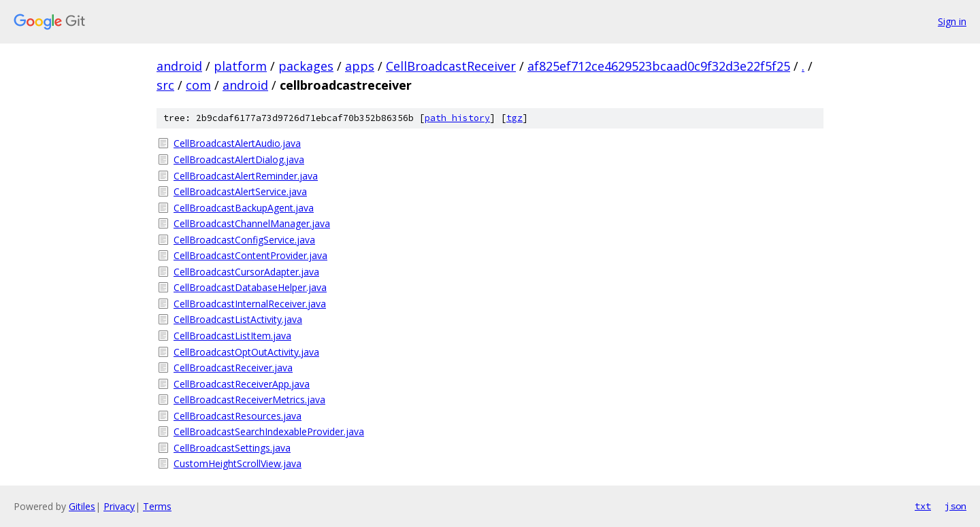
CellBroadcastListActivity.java (238, 319)
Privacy (119, 506)
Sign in (952, 21)
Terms (157, 506)
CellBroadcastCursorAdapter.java (246, 272)
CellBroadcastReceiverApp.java (242, 384)
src (165, 85)
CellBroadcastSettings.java (232, 448)
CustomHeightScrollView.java (238, 463)
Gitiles (82, 506)
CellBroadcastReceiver (451, 66)
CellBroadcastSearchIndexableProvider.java (269, 431)
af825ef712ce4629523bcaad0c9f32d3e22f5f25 (659, 66)
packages (306, 66)
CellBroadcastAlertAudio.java (237, 143)
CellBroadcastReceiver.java (233, 368)
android (179, 66)
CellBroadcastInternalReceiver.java (250, 304)
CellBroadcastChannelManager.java (252, 223)
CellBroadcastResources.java (238, 416)
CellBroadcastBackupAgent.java (244, 208)
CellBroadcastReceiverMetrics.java (249, 400)
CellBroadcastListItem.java (232, 336)
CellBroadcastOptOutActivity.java (246, 352)
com (198, 85)
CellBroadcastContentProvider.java (250, 255)
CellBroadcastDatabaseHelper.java (250, 287)
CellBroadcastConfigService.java (244, 240)
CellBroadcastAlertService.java (240, 191)
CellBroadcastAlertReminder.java (246, 176)
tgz (514, 118)
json (955, 506)
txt (923, 506)
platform (240, 66)
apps (360, 66)
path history (457, 118)
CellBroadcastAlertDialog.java (239, 159)
